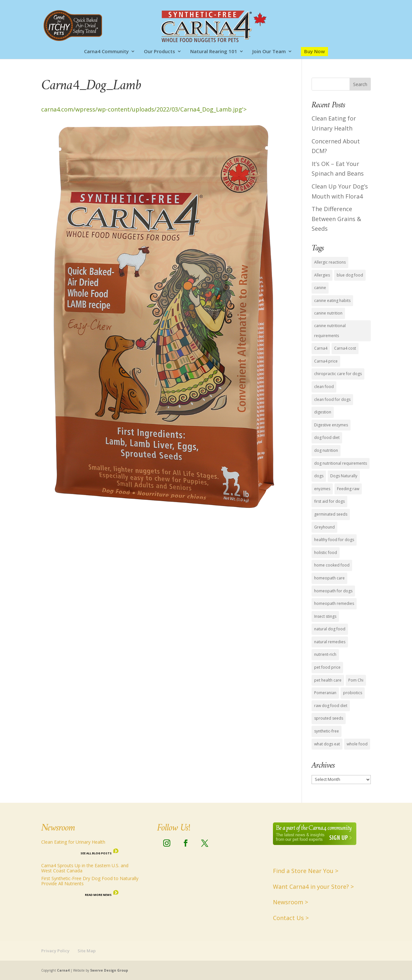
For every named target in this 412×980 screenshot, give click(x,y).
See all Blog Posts (96, 853)
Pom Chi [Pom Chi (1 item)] (356, 680)
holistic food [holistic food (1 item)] (326, 553)
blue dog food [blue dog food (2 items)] (350, 275)
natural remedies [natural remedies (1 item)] (330, 642)
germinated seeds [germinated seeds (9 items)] (331, 514)
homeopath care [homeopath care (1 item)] (329, 578)
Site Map (87, 951)
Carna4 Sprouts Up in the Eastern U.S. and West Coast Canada (85, 868)
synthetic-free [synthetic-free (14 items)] (327, 731)
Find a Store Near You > (306, 871)
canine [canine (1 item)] (320, 288)
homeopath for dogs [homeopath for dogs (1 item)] (333, 591)
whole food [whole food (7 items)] (357, 744)
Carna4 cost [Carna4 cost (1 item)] (345, 348)
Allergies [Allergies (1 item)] (322, 275)
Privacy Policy (55, 951)
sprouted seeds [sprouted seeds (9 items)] (329, 718)
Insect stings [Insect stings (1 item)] (325, 616)
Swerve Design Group (109, 970)
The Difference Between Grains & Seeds (336, 219)
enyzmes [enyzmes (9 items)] (322, 489)
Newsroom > (290, 902)
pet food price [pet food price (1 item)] (327, 667)
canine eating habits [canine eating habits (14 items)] (332, 301)
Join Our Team (269, 52)
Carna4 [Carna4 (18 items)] (321, 348)
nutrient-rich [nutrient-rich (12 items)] (325, 654)
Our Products (159, 52)
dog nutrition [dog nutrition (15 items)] (326, 450)
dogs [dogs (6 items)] (319, 476)
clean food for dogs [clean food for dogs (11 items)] (332, 399)
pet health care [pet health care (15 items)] (328, 680)
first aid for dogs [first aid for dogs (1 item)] (329, 501)
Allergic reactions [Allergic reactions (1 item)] (330, 262)
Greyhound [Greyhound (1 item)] (324, 527)
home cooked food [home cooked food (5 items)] (332, 565)
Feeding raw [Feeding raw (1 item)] (348, 489)
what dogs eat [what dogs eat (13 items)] (327, 744)
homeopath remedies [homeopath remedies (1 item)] (334, 603)
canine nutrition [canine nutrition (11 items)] (328, 313)
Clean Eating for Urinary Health (73, 842)
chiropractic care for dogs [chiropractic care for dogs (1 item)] (338, 374)
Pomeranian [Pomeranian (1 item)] (325, 693)
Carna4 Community (106, 52)
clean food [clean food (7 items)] (324, 387)
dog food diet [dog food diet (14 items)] (327, 437)
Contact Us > (291, 918)
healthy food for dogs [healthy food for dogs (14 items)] (334, 540)
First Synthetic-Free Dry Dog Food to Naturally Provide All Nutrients (90, 881)
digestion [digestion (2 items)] (323, 412)
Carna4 (63, 970)
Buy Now (314, 51)
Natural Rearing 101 (214, 52)
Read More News (98, 895)
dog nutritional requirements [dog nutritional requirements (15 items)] (341, 463)
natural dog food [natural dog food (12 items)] (330, 629)
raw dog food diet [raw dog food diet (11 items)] (331, 706)
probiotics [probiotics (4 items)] (353, 693)
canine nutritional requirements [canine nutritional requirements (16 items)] (330, 331)
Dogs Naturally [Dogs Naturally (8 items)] (344, 476)
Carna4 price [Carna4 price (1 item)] (326, 361)
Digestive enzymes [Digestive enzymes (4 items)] (331, 425)
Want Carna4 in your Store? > (313, 887)
